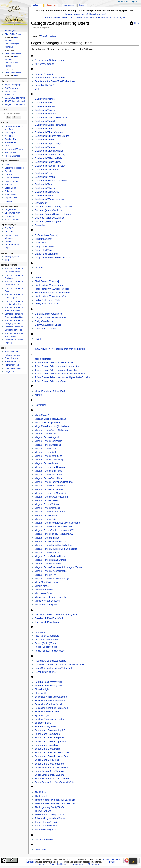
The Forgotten (42, 796)
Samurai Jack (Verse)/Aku (48, 682)
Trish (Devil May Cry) (46, 829)
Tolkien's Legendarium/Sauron (50, 818)
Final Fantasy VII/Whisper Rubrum (53, 293)
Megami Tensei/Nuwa (46, 515)
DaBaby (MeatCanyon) (47, 235)
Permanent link (12, 365)
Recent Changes (12, 156)
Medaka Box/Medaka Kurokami (51, 419)
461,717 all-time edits (15, 105)
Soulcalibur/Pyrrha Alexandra (50, 701)
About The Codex (58, 864)
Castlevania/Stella (44, 195)
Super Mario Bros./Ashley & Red (51, 730)
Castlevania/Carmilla (45, 121)
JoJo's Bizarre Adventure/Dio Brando (54, 363)
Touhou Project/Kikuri (46, 822)
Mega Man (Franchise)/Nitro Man (52, 426)
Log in (134, 1)
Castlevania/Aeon (44, 103)
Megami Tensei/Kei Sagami (49, 489)
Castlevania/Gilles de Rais (48, 158)
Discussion (51, 5)
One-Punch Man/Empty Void (49, 618)
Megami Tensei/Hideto (46, 463)
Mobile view (94, 864)
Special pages (11, 358)
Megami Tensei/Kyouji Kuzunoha (52, 497)
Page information (13, 368)
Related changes (12, 355)
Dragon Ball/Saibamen (46, 254)
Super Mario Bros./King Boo (49, 738)
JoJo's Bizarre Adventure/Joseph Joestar (56, 370)
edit (15, 37)
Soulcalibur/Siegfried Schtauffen (51, 708)
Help (137, 23)
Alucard (8, 174)
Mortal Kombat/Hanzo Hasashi (50, 597)
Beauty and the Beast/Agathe (50, 78)
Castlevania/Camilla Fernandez (51, 118)
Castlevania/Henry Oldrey (48, 162)
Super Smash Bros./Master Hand (52, 779)
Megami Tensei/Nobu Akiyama (50, 512)
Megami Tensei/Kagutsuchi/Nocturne (54, 482)
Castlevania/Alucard (45, 106)
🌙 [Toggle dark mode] (133, 861)
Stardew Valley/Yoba (45, 727)
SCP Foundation (12, 220)
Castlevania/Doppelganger (48, 144)
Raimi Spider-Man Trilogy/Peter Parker (55, 668)
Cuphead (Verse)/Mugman (48, 221)
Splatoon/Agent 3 (44, 716)
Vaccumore (40, 850)
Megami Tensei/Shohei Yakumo (51, 541)
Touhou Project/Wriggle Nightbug (12, 44)
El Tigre (39, 268)
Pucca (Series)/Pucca (46, 647)
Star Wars (9, 216)
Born (37, 89)
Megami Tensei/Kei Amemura (50, 486)
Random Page (11, 139)
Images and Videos (14, 149)
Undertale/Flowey (44, 840)
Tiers (7, 260)
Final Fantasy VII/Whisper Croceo (52, 289)
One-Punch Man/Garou (47, 622)
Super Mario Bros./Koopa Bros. (51, 741)
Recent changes (8, 31)
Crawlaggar (41, 203)
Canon (8, 241)
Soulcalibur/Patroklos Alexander (51, 697)
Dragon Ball (10, 210)
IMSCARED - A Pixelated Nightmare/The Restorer (60, 349)
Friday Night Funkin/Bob (47, 300)
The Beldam (41, 792)
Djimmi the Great (43, 239)
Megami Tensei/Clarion (47, 449)
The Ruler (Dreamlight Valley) (50, 815)
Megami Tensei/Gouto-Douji (49, 460)
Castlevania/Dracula (45, 147)
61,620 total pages (13, 85)
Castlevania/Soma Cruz (47, 192)
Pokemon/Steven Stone (47, 640)
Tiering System (12, 257)
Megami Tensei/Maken (46, 500)
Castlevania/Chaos (45, 129)
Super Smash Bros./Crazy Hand (51, 767)
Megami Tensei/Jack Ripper (49, 478)
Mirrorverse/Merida (44, 590)
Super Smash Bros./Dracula (49, 771)
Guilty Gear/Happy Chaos (48, 325)
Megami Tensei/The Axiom (48, 564)
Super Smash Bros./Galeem (49, 775)
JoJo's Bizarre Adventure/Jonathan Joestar (57, 366)
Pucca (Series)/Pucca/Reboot (50, 651)
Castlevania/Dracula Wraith (49, 151)
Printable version (12, 361)
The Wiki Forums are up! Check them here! (85, 14)
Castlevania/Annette (45, 110)
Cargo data (10, 372)
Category (37, 5)
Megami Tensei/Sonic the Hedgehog (53, 545)
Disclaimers (77, 864)
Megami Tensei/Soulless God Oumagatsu (56, 549)
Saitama (8, 191)
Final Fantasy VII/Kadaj (47, 281)
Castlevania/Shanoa (45, 188)
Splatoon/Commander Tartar (49, 719)
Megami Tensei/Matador (47, 504)
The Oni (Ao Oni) (44, 811)
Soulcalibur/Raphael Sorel (48, 704)
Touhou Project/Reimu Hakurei (11, 63)
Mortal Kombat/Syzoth (46, 605)
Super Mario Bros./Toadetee (49, 764)
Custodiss (40, 225)
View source (69, 5)
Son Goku (9, 184)
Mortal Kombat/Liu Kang (47, 601)
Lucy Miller (40, 405)
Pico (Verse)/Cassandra (47, 636)
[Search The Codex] (13, 114)
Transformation (48, 36)
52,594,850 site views (15, 98)
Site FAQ (9, 228)
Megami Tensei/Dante (46, 452)
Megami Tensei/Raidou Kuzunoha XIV (54, 530)
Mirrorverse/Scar (43, 593)
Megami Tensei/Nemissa (47, 508)
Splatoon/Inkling (43, 723)
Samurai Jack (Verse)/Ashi (48, 686)
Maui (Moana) (42, 415)
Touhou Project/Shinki (46, 826)
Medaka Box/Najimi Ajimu (48, 423)
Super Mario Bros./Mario (47, 749)
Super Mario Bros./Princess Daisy (52, 753)
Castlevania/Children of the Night (52, 136)
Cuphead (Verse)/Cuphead (49, 210)
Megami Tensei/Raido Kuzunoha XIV (54, 527)
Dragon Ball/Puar (44, 250)
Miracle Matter (42, 586)
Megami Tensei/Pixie (45, 519)
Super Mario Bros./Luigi (47, 745)
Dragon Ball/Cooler (45, 246)
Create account (123, 1)
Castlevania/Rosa (44, 184)
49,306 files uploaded (15, 101)
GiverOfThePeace (13, 34)
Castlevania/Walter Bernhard (50, 199)
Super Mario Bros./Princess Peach (53, 756)
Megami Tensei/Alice (45, 434)
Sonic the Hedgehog (14, 168)
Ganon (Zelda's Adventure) (49, 314)
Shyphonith (41, 693)
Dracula (8, 171)
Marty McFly (10, 194)
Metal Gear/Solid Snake (47, 582)
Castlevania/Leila (44, 173)
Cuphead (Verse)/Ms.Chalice (50, 218)
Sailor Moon (10, 188)
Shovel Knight (42, 689)
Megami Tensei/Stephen (47, 553)
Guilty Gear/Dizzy (44, 321)
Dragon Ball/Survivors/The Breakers (53, 258)
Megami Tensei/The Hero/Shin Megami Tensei (58, 567)
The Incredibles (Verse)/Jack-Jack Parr (55, 800)
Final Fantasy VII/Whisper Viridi (51, 296)
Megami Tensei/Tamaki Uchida (50, 560)
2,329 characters (12, 88)
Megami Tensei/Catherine (48, 445)
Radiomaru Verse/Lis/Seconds (50, 661)
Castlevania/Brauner (45, 114)
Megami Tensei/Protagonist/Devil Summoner (58, 523)
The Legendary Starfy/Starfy (49, 807)
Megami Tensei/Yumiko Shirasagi (52, 579)
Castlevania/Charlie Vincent (49, 132)
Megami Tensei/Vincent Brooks (51, 571)
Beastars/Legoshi (44, 74)
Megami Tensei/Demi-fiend (48, 456)
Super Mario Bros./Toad (47, 760)
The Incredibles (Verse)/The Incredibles (55, 803)
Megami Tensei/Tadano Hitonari (51, 556)
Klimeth (39, 395)
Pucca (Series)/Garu (45, 643)
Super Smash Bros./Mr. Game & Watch (55, 782)
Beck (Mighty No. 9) (45, 85)
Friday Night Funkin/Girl (47, 304)
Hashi (38, 339)
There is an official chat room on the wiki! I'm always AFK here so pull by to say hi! (85, 18)
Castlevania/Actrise (45, 99)
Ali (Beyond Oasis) (44, 64)
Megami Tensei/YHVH (46, 575)
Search (4, 110)
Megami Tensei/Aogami (47, 437)
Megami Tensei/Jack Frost (48, 475)
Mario (7, 165)
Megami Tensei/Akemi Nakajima (51, 430)
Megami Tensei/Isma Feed (48, 471)
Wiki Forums (10, 142)
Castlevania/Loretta (45, 177)
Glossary (9, 232)
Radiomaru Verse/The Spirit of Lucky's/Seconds (59, 664)
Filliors (38, 278)
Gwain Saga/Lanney (45, 329)
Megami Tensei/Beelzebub (48, 441)
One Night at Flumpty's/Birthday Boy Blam (56, 615)
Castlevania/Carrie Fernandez (50, 125)
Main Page (10, 133)
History (82, 5)
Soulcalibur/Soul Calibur (47, 712)
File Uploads (10, 152)
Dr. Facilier (40, 243)
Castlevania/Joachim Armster (50, 166)
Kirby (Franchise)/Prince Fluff (50, 391)
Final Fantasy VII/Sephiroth (49, 285)
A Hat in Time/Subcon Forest (50, 60)
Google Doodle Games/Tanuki (50, 317)
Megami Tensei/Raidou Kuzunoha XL (54, 534)
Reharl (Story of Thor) (46, 672)
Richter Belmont (12, 181)
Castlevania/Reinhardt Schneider (52, 181)
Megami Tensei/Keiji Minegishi (50, 493)
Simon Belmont (12, 178)
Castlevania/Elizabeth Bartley (50, 155)
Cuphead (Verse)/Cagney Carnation (53, 207)
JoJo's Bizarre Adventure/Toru (50, 381)
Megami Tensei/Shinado (47, 538)
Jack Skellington (43, 359)
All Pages (9, 136)
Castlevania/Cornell (45, 140)
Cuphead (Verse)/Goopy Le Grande (53, 214)
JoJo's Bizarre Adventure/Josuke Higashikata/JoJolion (63, 377)
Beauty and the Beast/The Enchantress (55, 81)
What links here (12, 352)
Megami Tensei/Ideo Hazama (50, 467)
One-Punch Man (12, 213)
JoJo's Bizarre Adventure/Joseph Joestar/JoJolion (60, 374)
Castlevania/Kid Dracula (47, 170)
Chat (7, 146)
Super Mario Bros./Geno (47, 734)
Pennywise (40, 632)
